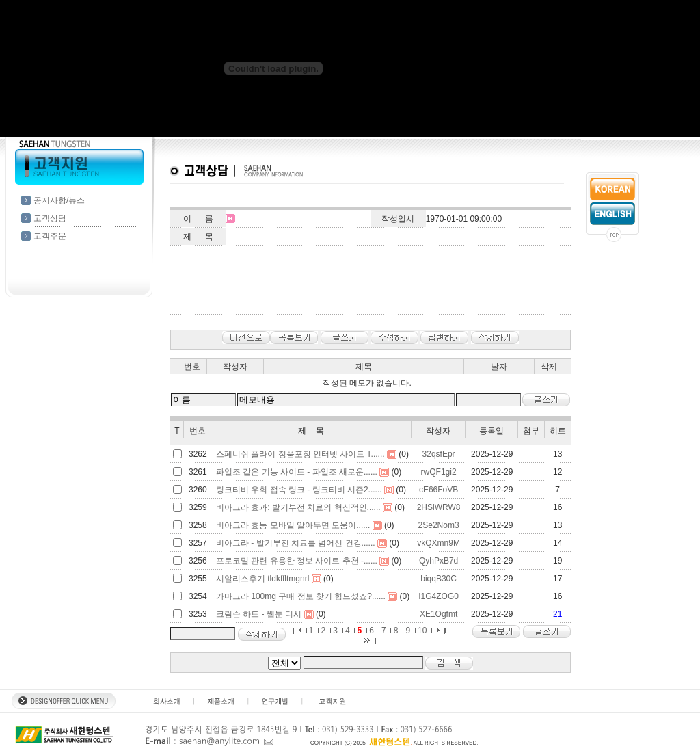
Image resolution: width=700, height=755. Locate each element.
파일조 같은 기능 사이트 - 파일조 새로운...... (297, 472)
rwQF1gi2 (439, 472)
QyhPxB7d (439, 561)
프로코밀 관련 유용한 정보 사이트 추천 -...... (297, 561)
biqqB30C (439, 579)
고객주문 (50, 236)
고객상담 (50, 218)
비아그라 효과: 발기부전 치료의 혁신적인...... (298, 507)
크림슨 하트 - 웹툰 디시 (259, 614)
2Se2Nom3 (439, 525)
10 (422, 631)
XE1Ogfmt (439, 614)
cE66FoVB (439, 490)
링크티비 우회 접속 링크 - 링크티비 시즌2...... (299, 490)
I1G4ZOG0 (439, 596)
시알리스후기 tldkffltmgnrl (262, 579)
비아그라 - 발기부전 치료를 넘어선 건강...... (296, 543)
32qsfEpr (439, 454)
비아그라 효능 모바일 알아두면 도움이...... (293, 525)
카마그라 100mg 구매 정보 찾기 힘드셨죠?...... (301, 596)
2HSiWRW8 (439, 507)
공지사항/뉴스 (59, 200)
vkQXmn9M (439, 543)
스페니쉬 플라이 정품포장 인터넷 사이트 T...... (300, 454)
